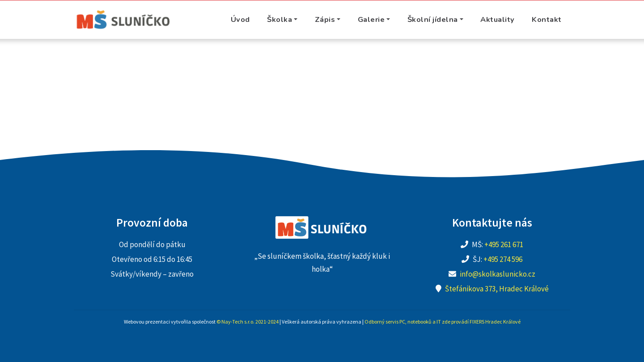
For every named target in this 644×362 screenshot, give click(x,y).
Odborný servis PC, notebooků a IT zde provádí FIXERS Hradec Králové (443, 322)
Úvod (240, 19)
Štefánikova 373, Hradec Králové (497, 289)
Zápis (325, 19)
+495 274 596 (503, 259)
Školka (280, 19)
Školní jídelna (433, 19)
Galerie (371, 19)
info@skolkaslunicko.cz (498, 274)
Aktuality (498, 19)
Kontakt (547, 19)
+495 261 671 (504, 244)
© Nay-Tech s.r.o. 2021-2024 (248, 322)
